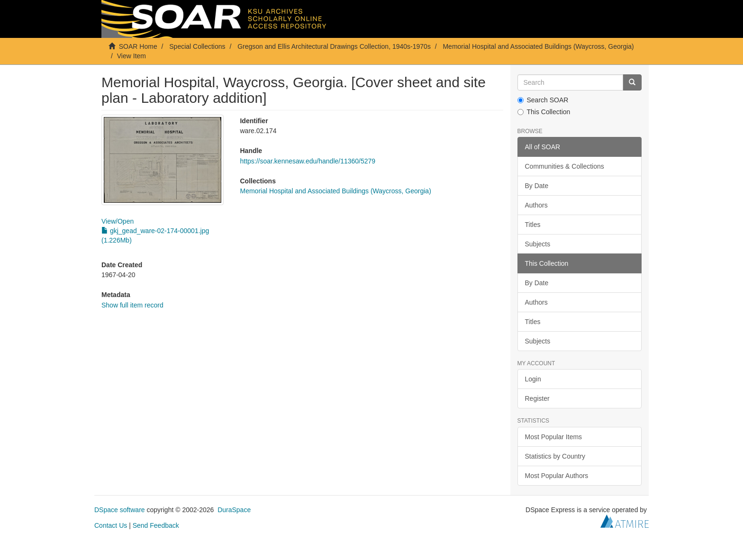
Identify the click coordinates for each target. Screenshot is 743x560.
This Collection (544, 112)
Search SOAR (543, 100)
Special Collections (197, 46)
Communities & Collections (565, 166)
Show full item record (132, 305)
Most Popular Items (554, 437)
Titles (533, 225)
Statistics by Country (555, 456)
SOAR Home (138, 46)
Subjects (538, 244)
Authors (536, 205)
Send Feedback (156, 525)
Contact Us (111, 525)
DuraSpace (234, 510)
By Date (537, 186)
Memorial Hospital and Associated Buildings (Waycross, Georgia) (538, 46)
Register (537, 398)
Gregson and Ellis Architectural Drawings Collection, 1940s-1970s (334, 46)
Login (533, 379)
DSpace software (120, 510)
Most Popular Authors (557, 476)
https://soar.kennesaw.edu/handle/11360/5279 (308, 161)
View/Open (118, 221)
